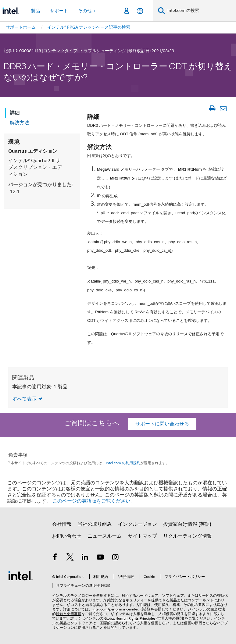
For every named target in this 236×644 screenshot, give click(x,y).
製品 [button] (36, 11)
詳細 (15, 113)
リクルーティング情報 (188, 536)
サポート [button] (59, 11)
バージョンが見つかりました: (41, 188)
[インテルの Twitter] (70, 558)
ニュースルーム (105, 536)
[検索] (161, 11)
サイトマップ (142, 536)
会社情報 (62, 524)
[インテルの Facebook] (55, 558)
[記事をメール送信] (223, 109)
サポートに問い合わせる (162, 424)
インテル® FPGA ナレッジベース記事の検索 (89, 27)
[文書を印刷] (212, 109)
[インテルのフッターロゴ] (20, 575)
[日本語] (140, 11)
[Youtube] (100, 558)
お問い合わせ (67, 536)
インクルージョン (138, 524)
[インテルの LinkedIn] (85, 558)
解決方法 (20, 123)
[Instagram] (115, 558)
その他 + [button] (87, 11)
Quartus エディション (33, 151)
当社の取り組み (95, 524)
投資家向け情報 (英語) (187, 524)
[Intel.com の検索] (200, 11)
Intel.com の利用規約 (123, 463)
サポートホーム (21, 27)
